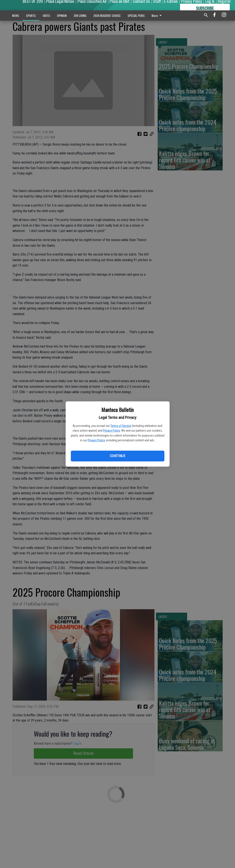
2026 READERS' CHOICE (107, 15)
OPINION (62, 15)
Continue (117, 456)
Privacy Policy (112, 431)
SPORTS (31, 15)
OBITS (46, 15)
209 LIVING (80, 15)
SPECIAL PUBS (136, 15)
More (157, 15)
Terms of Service (121, 426)
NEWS (16, 15)
